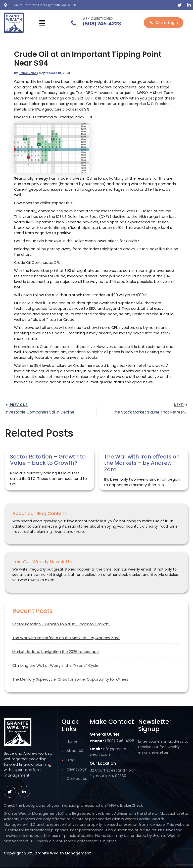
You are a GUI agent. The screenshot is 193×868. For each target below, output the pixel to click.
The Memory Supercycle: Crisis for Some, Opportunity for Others (70, 680)
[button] (42, 23)
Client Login (77, 769)
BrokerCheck (131, 805)
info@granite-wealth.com (109, 752)
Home (72, 741)
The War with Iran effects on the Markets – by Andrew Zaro (66, 638)
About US (75, 751)
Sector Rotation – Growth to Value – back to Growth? (61, 625)
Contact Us (77, 779)
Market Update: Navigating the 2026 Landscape (56, 652)
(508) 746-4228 (102, 23)
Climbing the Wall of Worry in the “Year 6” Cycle (55, 666)
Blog (71, 760)
